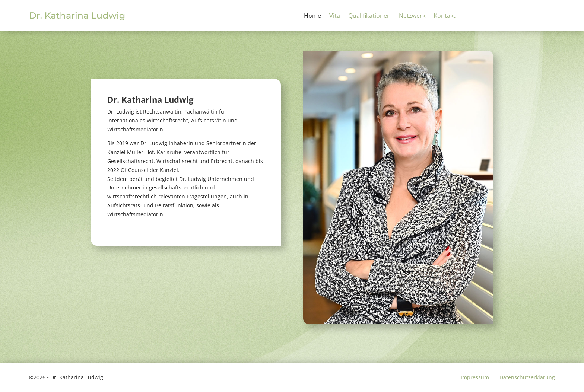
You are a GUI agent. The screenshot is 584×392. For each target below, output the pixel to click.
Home (312, 16)
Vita (335, 16)
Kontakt (445, 16)
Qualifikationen (369, 16)
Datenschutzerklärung (527, 377)
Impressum (475, 377)
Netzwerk (412, 16)
